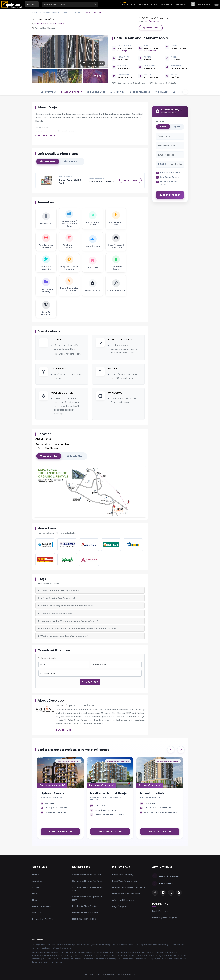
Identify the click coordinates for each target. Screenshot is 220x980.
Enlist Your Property (123, 875)
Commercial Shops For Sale (86, 875)
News (35, 900)
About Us (37, 881)
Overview (48, 92)
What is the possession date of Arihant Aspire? (64, 636)
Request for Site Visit (43, 919)
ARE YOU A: (160, 121)
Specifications (140, 92)
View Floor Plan (150, 51)
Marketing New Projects (165, 917)
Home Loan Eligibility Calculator (129, 887)
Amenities (117, 92)
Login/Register (120, 906)
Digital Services (160, 911)
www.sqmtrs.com (126, 974)
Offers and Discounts (123, 900)
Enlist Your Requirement (125, 881)
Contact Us (38, 887)
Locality (162, 92)
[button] (202, 4)
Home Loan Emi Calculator (126, 894)
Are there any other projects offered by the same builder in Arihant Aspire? (78, 628)
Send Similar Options (169, 177)
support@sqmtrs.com (169, 876)
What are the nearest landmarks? (57, 613)
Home (35, 875)
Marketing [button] (181, 4)
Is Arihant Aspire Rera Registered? (58, 598)
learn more (65, 730)
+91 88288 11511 (166, 884)
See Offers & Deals (152, 21)
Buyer (163, 127)
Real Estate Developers (84, 919)
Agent (177, 127)
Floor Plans (96, 92)
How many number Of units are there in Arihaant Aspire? (69, 621)
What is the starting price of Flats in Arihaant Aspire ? (67, 606)
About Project (71, 92)
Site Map (37, 913)
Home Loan (166, 4)
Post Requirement (148, 4)
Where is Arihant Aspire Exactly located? (61, 590)
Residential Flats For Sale (85, 906)
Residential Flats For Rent (85, 912)
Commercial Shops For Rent (87, 881)
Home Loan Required (170, 173)
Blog (35, 894)
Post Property (128, 3)
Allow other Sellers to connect (170, 183)
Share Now (151, 28)
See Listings (122, 51)
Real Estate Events (42, 906)
